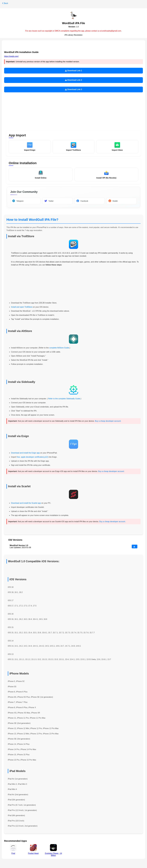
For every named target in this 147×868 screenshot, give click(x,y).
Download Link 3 (73, 89)
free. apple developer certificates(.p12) (32, 457)
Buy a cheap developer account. (108, 421)
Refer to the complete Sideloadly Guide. (64, 399)
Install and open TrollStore (22, 307)
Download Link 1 (73, 71)
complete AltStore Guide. (59, 348)
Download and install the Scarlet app (26, 503)
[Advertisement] (73, 110)
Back (5, 3)
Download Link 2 (73, 80)
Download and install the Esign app (26, 453)
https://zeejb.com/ (11, 56)
